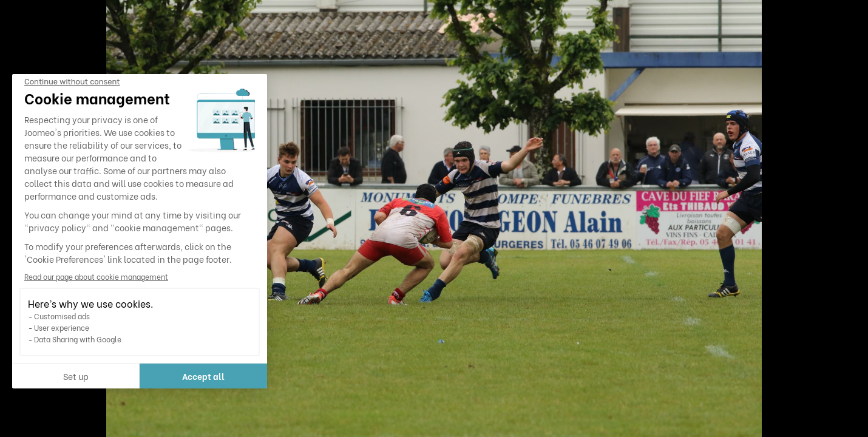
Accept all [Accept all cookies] (203, 376)
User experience (62, 327)
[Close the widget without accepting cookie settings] (72, 82)
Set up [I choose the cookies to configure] (76, 376)
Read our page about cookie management (96, 276)
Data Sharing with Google (78, 339)
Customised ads (62, 316)
